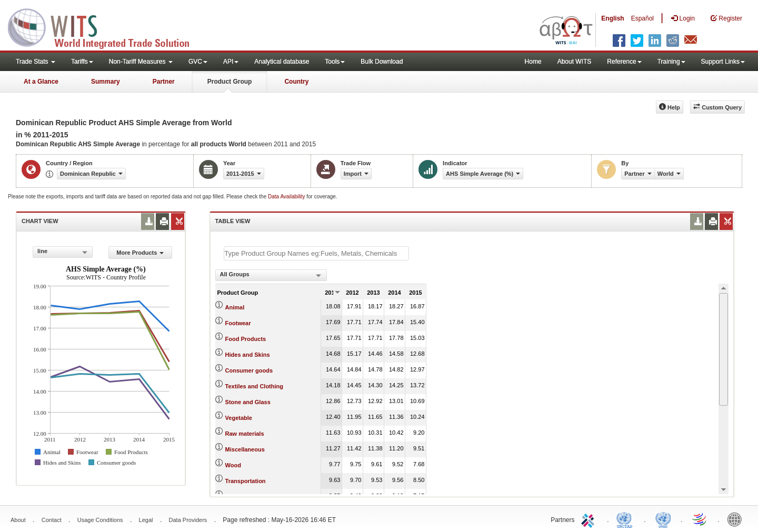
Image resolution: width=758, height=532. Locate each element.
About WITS (575, 62)
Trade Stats (36, 62)
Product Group (230, 82)
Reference (624, 62)
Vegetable (239, 418)
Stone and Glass (248, 402)
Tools (335, 62)
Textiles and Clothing (254, 386)
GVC (198, 62)
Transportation (246, 481)
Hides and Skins (248, 355)
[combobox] (63, 252)
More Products (140, 253)
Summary (106, 82)
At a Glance (41, 82)
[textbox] (316, 253)
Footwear (238, 323)
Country (296, 82)
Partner (164, 82)
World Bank (737, 519)
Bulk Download (382, 62)
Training (671, 62)
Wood (233, 465)
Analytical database (282, 62)
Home (533, 62)
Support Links (723, 62)
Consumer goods (249, 370)
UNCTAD (626, 519)
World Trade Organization (700, 519)
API (231, 62)
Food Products (246, 339)
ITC (590, 519)
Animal (235, 307)
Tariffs (82, 62)
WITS (105, 26)
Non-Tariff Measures (141, 62)
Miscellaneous (245, 449)
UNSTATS (663, 519)
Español (642, 18)
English (612, 18)
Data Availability (287, 197)
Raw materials (245, 434)
